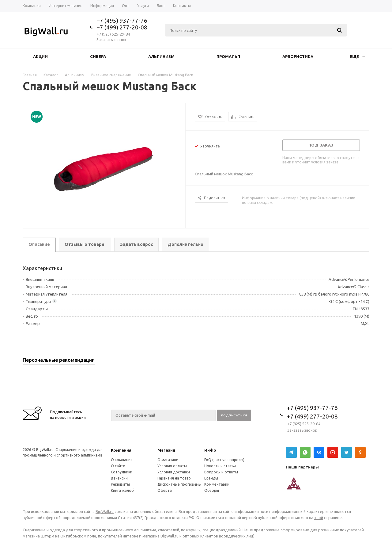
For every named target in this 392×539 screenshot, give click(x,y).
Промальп (228, 56)
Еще (357, 56)
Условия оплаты (172, 466)
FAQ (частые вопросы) (224, 460)
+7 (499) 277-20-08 (122, 27)
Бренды (211, 478)
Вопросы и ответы (221, 472)
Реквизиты (120, 484)
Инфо (210, 450)
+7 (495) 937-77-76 (122, 21)
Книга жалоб (122, 490)
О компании (122, 460)
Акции (40, 56)
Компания (121, 450)
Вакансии (119, 478)
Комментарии (217, 484)
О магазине (168, 460)
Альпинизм (161, 56)
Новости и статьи (220, 466)
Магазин (166, 450)
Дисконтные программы (179, 484)
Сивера (98, 56)
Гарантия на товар (174, 478)
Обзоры (212, 490)
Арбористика (298, 56)
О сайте (118, 466)
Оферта (165, 490)
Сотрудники (122, 472)
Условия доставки (174, 472)
